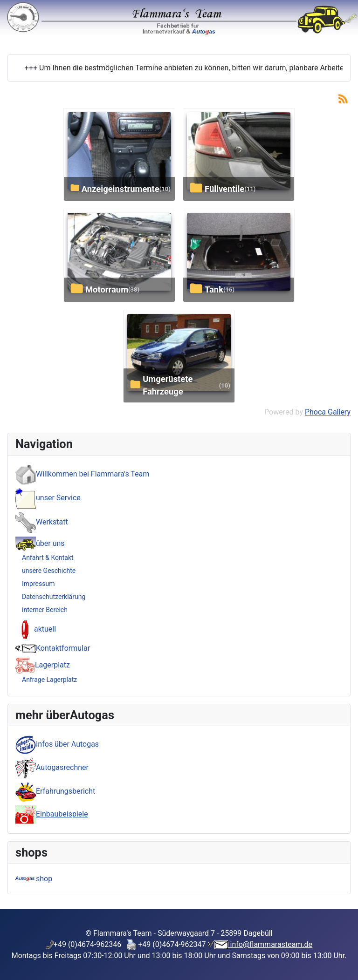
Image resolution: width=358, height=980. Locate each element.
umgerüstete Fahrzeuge (168, 385)
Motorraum (107, 289)
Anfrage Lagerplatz (49, 680)
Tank (214, 289)
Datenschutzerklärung (54, 597)
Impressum (38, 584)
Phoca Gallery (328, 412)
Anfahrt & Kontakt (48, 558)
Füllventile (224, 189)
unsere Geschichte (49, 571)
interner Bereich (45, 610)
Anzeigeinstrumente (120, 189)
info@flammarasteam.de (271, 944)
